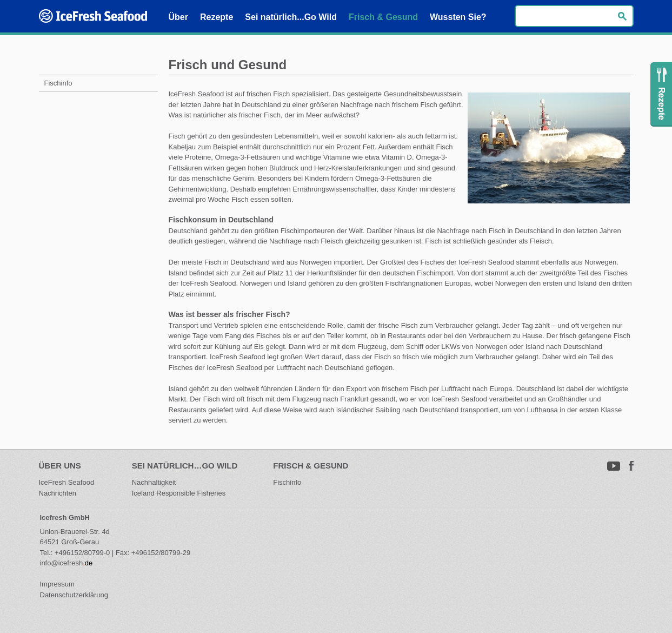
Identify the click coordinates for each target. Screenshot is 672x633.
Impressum (57, 584)
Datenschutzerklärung (74, 595)
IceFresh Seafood (68, 482)
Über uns (60, 466)
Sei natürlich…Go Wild (185, 466)
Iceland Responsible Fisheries (179, 493)
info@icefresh (62, 563)
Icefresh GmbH (65, 517)
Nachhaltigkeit (154, 482)
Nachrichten (58, 493)
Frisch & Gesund (311, 466)
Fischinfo (287, 482)
